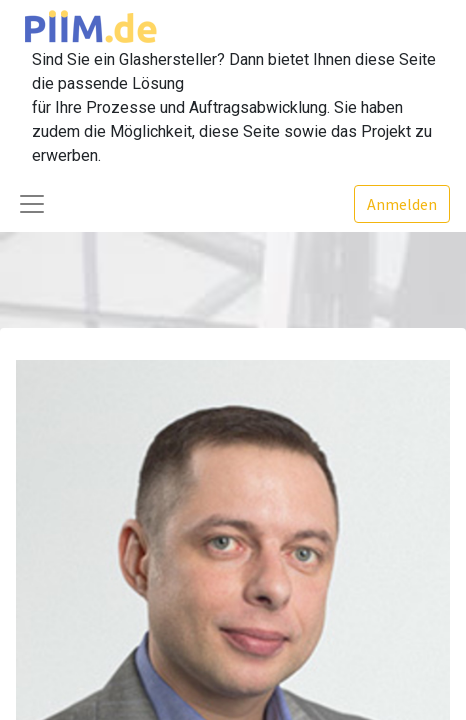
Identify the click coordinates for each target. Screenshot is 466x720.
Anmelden (402, 204)
